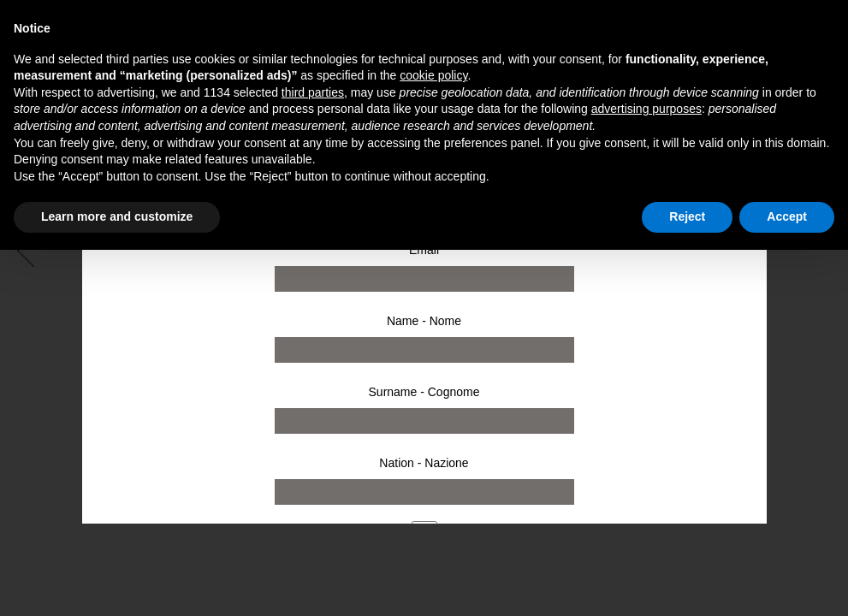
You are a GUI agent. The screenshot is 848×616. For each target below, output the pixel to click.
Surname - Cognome (424, 392)
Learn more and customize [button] (117, 216)
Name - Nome (424, 321)
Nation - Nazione (424, 463)
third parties (313, 92)
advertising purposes (646, 109)
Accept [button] (787, 216)
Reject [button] (687, 216)
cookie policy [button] (433, 75)
